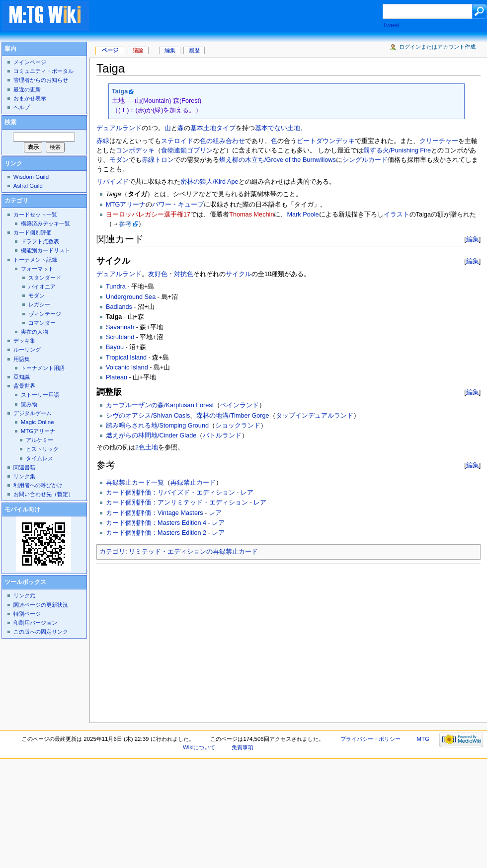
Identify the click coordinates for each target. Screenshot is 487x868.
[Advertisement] (193, 641)
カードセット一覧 (35, 215)
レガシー (39, 304)
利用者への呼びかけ (38, 485)
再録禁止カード (193, 483)
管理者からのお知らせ (41, 80)
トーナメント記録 (35, 260)
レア (247, 493)
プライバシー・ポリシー (370, 739)
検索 (10, 122)
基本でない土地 (278, 128)
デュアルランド (119, 128)
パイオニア (42, 287)
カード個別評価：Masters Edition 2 (156, 533)
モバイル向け (22, 509)
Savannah (120, 327)
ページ (110, 50)
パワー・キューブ (178, 205)
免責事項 (243, 747)
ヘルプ (22, 107)
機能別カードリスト (45, 250)
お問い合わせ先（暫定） (43, 494)
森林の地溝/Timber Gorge (233, 416)
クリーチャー (439, 141)
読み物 (29, 404)
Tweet (391, 25)
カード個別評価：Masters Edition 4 (156, 523)
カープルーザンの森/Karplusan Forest (160, 405)
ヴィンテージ (45, 314)
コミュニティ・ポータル (43, 71)
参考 (125, 224)
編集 (473, 239)
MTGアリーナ (126, 205)
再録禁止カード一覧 (135, 483)
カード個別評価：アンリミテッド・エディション (177, 503)
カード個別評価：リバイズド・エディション (170, 493)
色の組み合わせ (222, 141)
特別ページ (27, 614)
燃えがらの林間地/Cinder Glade (151, 435)
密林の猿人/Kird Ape (209, 182)
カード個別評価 (33, 232)
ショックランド (238, 426)
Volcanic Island (127, 367)
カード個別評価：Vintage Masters (154, 513)
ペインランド (240, 405)
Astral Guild (28, 186)
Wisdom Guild (31, 177)
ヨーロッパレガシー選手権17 (148, 215)
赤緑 (103, 141)
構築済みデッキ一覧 (45, 223)
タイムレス (40, 458)
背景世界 (24, 386)
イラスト (397, 215)
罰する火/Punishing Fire (397, 150)
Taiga (120, 91)
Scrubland (120, 337)
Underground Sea (131, 297)
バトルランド (222, 435)
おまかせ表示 (30, 98)
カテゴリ (112, 552)
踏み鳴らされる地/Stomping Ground (157, 426)
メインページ (30, 62)
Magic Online (38, 422)
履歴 (194, 50)
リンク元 (24, 595)
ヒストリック (42, 449)
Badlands (119, 307)
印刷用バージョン (35, 623)
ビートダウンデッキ (326, 141)
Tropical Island (126, 358)
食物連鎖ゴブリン (187, 150)
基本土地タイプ (213, 128)
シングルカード (365, 160)
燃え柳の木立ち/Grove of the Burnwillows (278, 160)
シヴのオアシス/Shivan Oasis (148, 416)
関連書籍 (24, 467)
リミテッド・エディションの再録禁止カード (193, 552)
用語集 (22, 359)
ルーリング (27, 350)
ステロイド (177, 141)
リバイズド (113, 182)
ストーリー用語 (40, 395)
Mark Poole (303, 215)
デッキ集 (24, 341)
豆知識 (22, 377)
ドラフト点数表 (40, 241)
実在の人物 (35, 332)
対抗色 (184, 274)
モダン (119, 160)
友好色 (158, 274)
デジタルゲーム (33, 413)
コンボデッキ (135, 150)
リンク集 (24, 476)
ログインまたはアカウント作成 (437, 47)
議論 (138, 50)
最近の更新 (27, 89)
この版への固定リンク (41, 632)
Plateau (117, 377)
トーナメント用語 (43, 368)
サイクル (239, 274)
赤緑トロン (158, 160)
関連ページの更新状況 (41, 605)
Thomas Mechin (251, 215)
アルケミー (40, 440)
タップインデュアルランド (315, 416)
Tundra (116, 287)
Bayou (115, 347)
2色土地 (147, 447)
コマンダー (42, 323)
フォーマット (37, 269)
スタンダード (45, 278)
